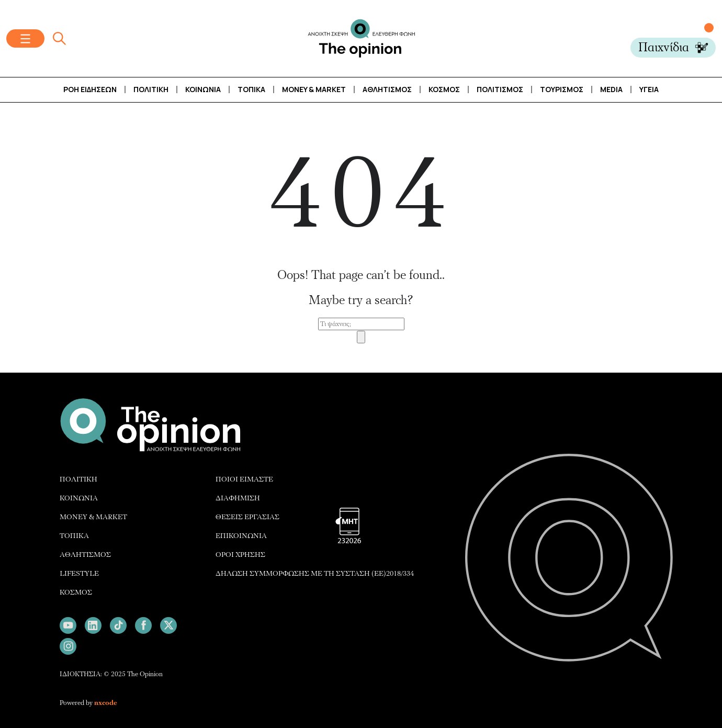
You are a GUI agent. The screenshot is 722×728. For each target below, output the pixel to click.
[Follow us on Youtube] (68, 625)
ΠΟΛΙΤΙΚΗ (78, 479)
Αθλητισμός (387, 89)
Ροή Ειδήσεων (90, 89)
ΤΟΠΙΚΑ (74, 536)
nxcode (106, 703)
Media (611, 89)
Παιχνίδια (664, 47)
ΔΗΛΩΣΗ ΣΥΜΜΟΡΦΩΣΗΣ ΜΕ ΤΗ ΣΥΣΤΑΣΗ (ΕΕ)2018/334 (315, 573)
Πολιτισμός (500, 89)
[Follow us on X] (168, 625)
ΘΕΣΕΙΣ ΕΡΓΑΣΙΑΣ (247, 517)
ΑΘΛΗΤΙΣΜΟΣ (85, 555)
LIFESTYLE (79, 573)
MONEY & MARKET (93, 517)
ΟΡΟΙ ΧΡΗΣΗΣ (240, 555)
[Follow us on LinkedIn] (93, 625)
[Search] (361, 337)
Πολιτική (151, 89)
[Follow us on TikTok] (118, 625)
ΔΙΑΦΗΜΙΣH (238, 498)
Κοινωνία (203, 89)
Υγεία (649, 89)
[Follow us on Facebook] (143, 625)
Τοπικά (251, 89)
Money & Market (314, 89)
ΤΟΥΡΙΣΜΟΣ (562, 89)
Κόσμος (444, 89)
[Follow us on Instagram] (68, 646)
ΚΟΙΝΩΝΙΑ (79, 498)
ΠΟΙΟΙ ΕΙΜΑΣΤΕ (244, 479)
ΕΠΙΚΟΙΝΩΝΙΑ (241, 536)
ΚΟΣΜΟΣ (76, 592)
